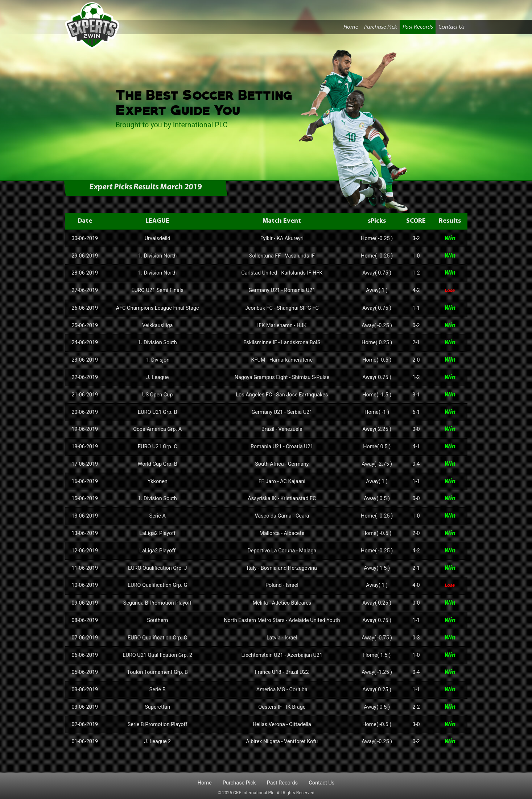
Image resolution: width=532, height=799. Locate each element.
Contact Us (451, 27)
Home (352, 26)
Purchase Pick (381, 27)
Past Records (418, 27)
